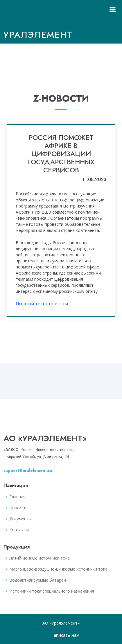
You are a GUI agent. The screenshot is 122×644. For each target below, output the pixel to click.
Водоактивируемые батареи (38, 580)
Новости (18, 508)
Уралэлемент (38, 35)
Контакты (19, 530)
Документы (20, 519)
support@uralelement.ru (28, 470)
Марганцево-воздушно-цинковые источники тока (58, 569)
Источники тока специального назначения (52, 591)
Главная (17, 497)
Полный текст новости (42, 304)
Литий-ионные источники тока (40, 558)
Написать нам (65, 635)
